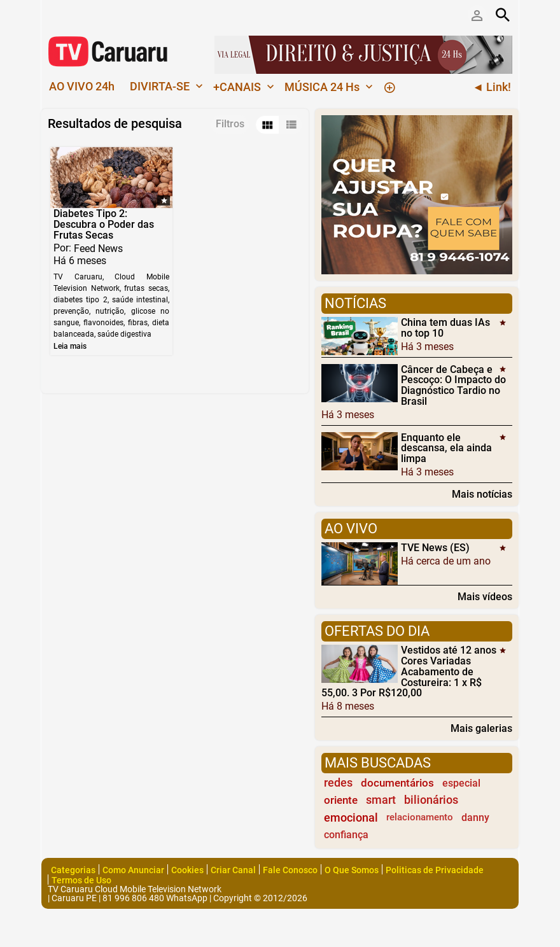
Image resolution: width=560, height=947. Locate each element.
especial (461, 783)
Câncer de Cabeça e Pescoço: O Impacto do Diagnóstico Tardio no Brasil (453, 385)
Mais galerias (481, 728)
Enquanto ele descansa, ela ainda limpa (446, 448)
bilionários (431, 800)
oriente (341, 800)
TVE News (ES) (435, 548)
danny (475, 817)
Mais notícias (482, 494)
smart (381, 800)
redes (338, 783)
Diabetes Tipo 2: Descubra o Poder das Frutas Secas (104, 224)
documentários (397, 783)
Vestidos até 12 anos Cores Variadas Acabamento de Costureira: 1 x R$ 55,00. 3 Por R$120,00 (409, 671)
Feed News (98, 249)
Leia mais (70, 346)
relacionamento (420, 817)
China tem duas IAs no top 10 (445, 328)
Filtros (230, 124)
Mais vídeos (485, 596)
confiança (346, 835)
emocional (351, 817)
